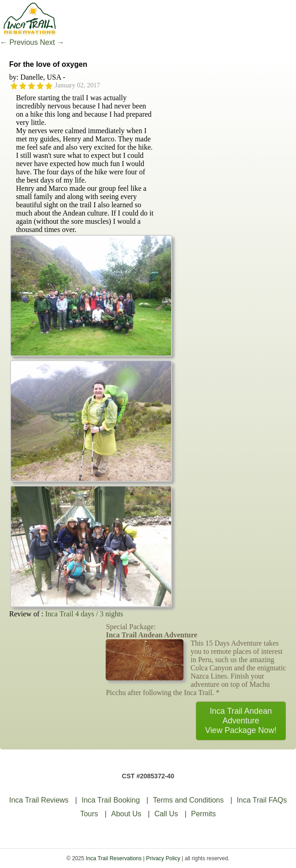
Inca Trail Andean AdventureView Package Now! (241, 721)
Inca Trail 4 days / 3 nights (84, 614)
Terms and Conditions (188, 800)
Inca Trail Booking (110, 800)
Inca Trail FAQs (262, 800)
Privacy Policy (163, 858)
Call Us (166, 814)
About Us (126, 814)
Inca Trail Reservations (113, 858)
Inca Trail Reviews (39, 800)
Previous (19, 42)
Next (52, 42)
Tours (89, 814)
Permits (204, 814)
